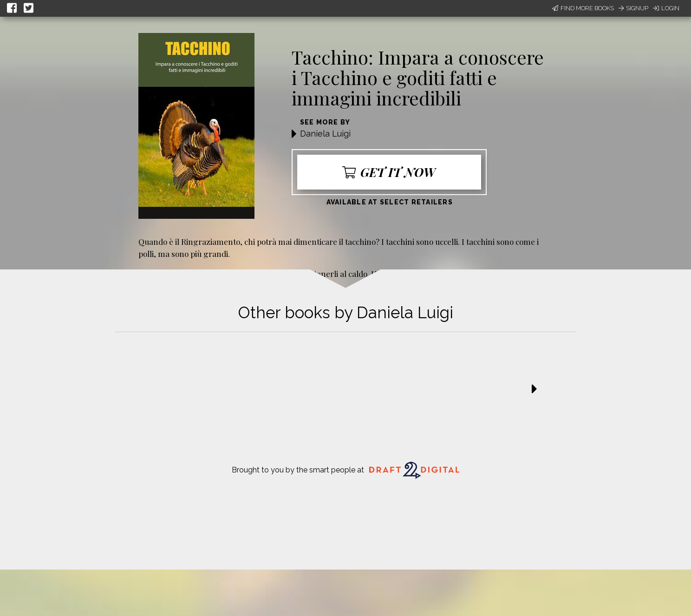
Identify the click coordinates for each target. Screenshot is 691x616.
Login (666, 8)
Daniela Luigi (325, 134)
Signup (633, 8)
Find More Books (583, 8)
